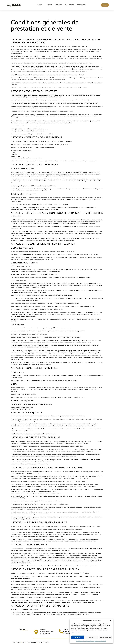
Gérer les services (76, 633)
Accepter (78, 637)
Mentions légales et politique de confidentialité (96, 641)
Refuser (91, 637)
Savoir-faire (69, 5)
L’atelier (49, 5)
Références (82, 5)
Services (59, 5)
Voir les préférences (105, 637)
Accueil (40, 5)
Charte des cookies (80, 641)
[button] (111, 621)
